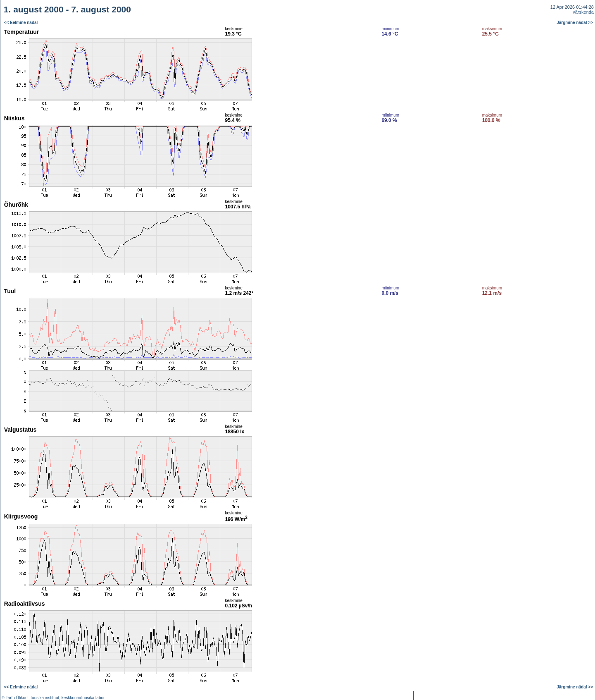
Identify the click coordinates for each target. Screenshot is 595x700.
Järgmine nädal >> (575, 23)
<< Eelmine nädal (21, 23)
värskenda (583, 12)
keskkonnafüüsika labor (83, 698)
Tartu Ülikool (17, 698)
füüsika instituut (45, 698)
